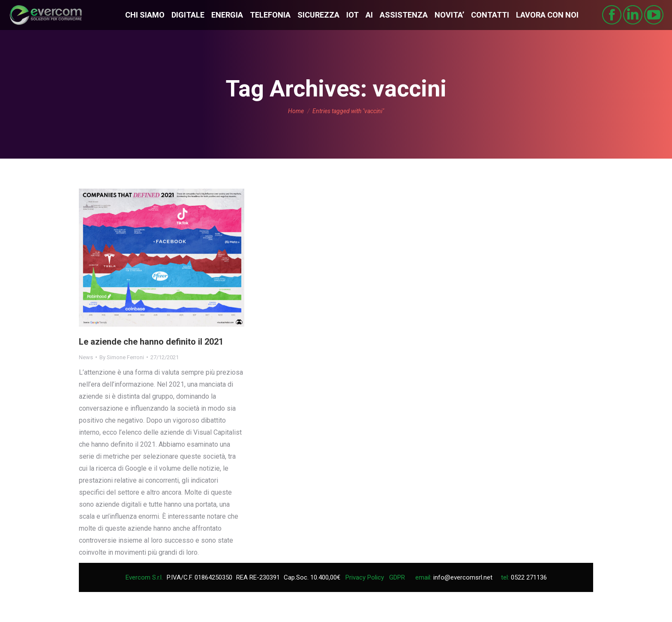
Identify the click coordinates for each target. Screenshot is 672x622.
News (86, 357)
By (122, 357)
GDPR (397, 577)
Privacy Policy (365, 577)
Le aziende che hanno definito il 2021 (151, 342)
